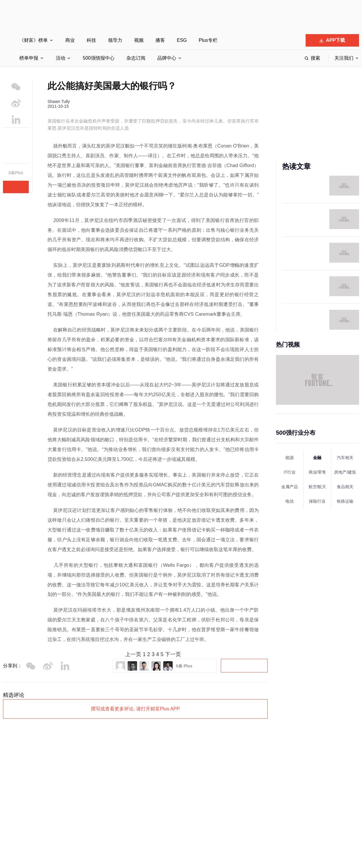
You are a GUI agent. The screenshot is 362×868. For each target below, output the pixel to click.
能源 (290, 458)
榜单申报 (29, 58)
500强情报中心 (99, 58)
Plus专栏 (208, 40)
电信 (290, 501)
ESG (182, 40)
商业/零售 (317, 472)
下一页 (173, 654)
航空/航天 (317, 487)
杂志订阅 (136, 58)
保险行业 (317, 501)
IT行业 (290, 472)
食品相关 (345, 487)
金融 (317, 458)
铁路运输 (345, 501)
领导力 (115, 40)
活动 (61, 58)
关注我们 (344, 58)
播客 (160, 40)
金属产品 (290, 487)
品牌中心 (167, 58)
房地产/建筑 (345, 472)
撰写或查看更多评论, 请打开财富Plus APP (135, 709)
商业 (70, 40)
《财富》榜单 (34, 40)
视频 (139, 40)
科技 (91, 40)
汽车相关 (345, 458)
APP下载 (332, 40)
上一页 (133, 654)
